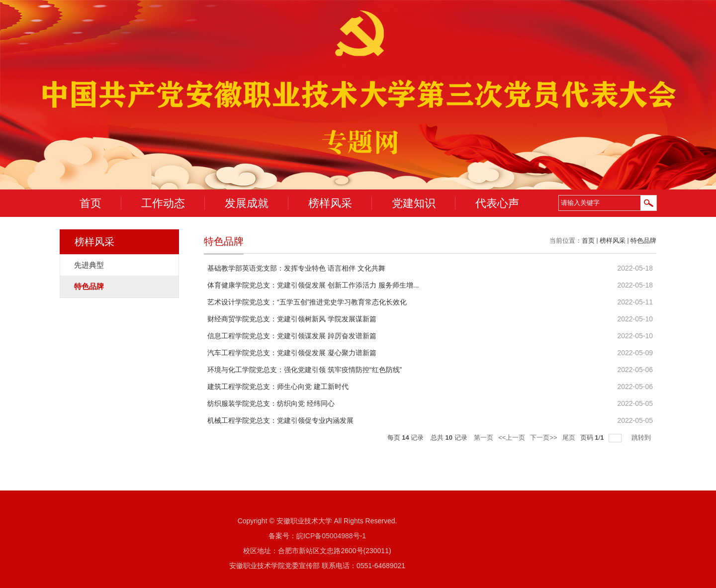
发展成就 (247, 203)
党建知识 (414, 203)
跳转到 (642, 438)
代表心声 (497, 203)
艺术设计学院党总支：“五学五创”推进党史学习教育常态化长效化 (307, 302)
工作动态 (163, 203)
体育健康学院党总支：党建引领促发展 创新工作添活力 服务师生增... (313, 285)
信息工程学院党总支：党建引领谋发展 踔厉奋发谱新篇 (292, 336)
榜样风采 (330, 203)
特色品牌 (643, 241)
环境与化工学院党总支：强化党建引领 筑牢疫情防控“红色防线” (305, 370)
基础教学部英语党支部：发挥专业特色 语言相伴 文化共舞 (296, 268)
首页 (90, 203)
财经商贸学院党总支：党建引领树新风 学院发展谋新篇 (292, 319)
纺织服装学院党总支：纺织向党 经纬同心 (271, 403)
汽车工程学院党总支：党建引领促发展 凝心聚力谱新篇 (292, 353)
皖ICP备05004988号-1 (331, 536)
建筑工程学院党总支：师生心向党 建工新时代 (278, 387)
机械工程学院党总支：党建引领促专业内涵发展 (280, 420)
